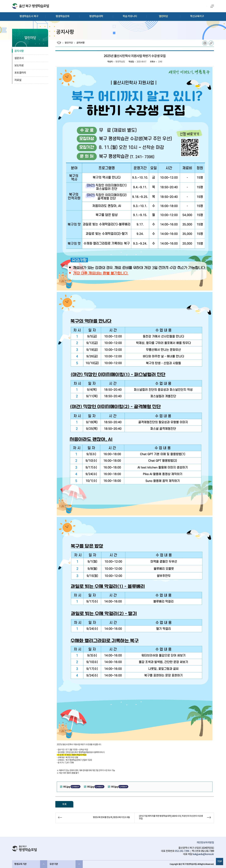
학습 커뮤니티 (130, 16)
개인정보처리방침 (205, 843)
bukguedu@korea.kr (203, 854)
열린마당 (163, 16)
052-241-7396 (182, 851)
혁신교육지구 (197, 16)
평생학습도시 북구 (29, 16)
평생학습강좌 (63, 16)
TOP (220, 862)
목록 (64, 804)
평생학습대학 (96, 16)
